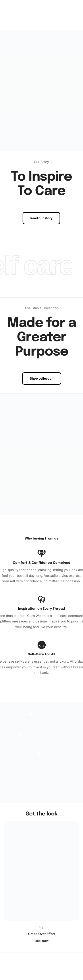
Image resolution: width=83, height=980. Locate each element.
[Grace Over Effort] (42, 873)
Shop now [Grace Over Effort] (41, 941)
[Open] (20, 734)
